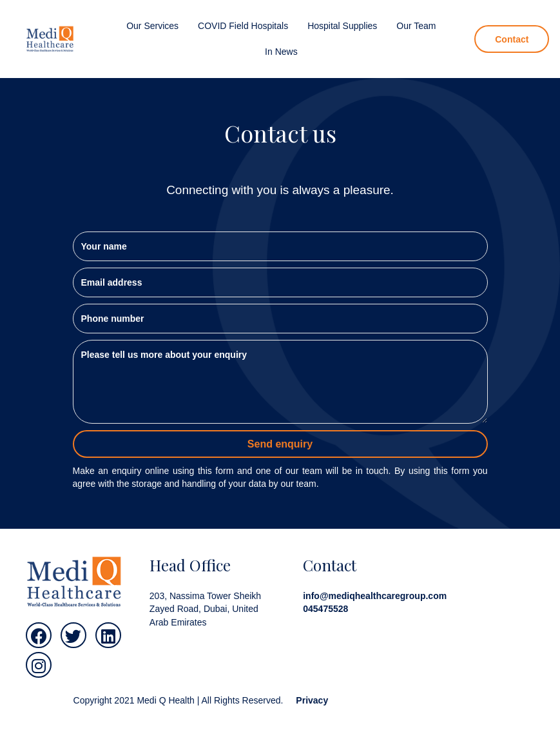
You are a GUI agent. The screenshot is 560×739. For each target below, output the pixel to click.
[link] (152, 26)
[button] (39, 635)
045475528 (325, 609)
